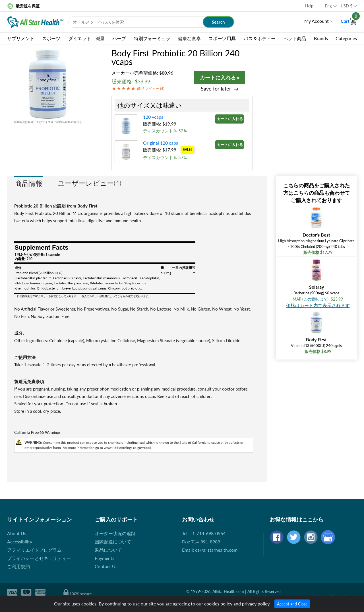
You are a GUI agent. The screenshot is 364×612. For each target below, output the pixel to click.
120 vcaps (153, 117)
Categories (346, 38)
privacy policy (256, 604)
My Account (317, 21)
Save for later (216, 89)
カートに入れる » (220, 77)
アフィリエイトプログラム (34, 550)
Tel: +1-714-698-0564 (204, 533)
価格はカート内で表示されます (318, 305)
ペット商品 (295, 38)
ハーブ (119, 38)
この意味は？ (315, 299)
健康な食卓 (189, 38)
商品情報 (29, 183)
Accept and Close (292, 604)
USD (347, 6)
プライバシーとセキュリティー (39, 558)
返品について (108, 550)
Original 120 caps (161, 143)
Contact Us (106, 566)
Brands (321, 38)
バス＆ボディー (260, 38)
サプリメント (21, 38)
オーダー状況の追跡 (115, 533)
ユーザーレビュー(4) (89, 183)
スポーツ (51, 38)
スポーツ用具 (222, 38)
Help (309, 6)
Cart (349, 21)
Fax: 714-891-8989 (201, 542)
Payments (105, 558)
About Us (17, 533)
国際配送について (113, 542)
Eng (328, 6)
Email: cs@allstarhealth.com (210, 550)
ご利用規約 (18, 566)
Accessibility (20, 542)
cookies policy (218, 604)
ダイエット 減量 (86, 38)
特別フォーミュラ (152, 38)
